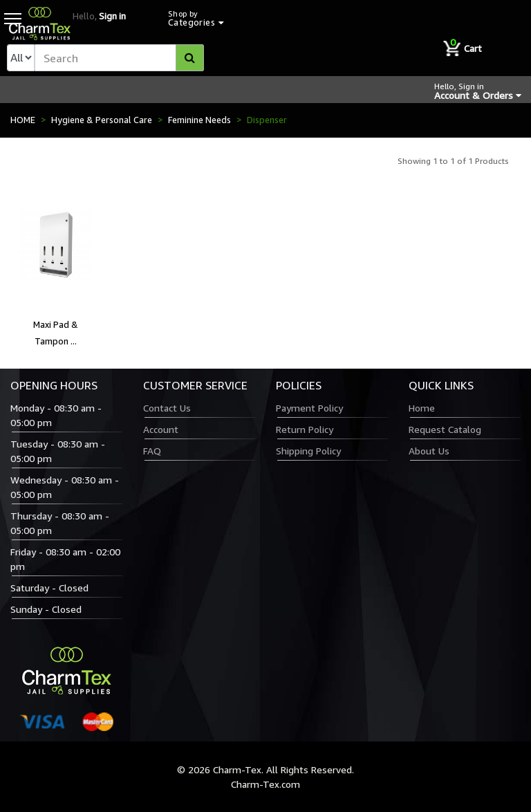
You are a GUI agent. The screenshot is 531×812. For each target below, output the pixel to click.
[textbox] (119, 58)
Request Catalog (445, 429)
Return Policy (305, 429)
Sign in (112, 16)
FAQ (152, 451)
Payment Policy (309, 408)
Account (161, 429)
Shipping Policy (308, 451)
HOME (23, 120)
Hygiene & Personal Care (102, 120)
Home (422, 408)
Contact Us (167, 408)
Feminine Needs (199, 120)
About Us (429, 451)
